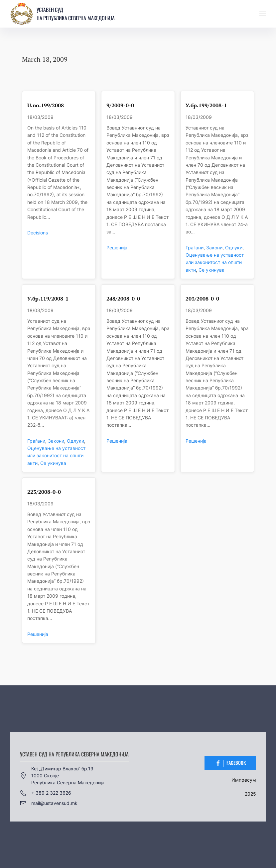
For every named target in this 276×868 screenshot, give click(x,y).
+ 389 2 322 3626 (46, 793)
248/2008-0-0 (123, 299)
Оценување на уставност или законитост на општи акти (215, 262)
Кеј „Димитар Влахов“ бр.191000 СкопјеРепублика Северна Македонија (62, 776)
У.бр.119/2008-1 (48, 299)
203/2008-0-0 (202, 299)
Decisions (38, 233)
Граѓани (195, 248)
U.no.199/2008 (46, 105)
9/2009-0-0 (120, 105)
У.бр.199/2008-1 (206, 105)
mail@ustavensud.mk (49, 803)
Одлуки (234, 248)
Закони (214, 248)
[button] (263, 14)
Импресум (244, 780)
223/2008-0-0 (44, 492)
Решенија (117, 248)
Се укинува (211, 270)
